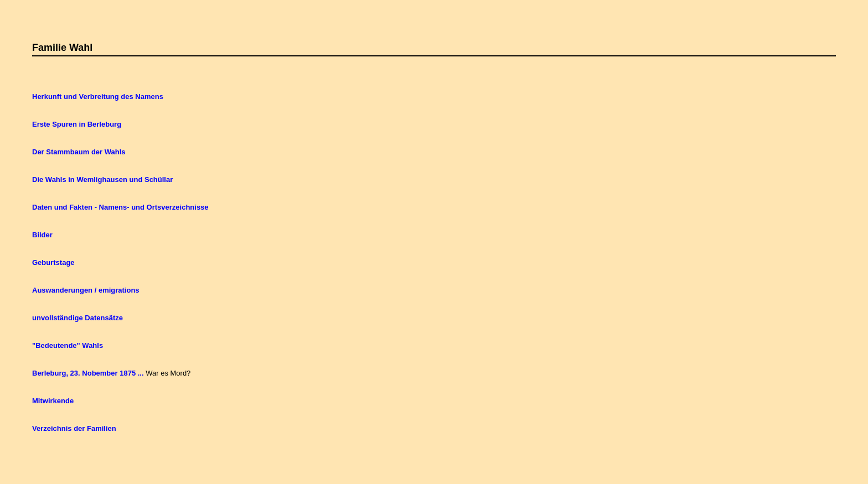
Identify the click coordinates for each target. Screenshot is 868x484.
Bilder (42, 235)
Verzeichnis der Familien (74, 428)
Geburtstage (53, 262)
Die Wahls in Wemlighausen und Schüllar (102, 179)
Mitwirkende (53, 401)
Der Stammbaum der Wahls (79, 152)
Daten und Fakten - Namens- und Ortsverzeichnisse (120, 207)
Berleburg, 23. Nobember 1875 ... (88, 373)
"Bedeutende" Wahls (68, 345)
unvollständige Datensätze (77, 318)
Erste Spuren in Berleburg (77, 124)
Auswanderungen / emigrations (86, 290)
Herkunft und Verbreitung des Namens (98, 97)
